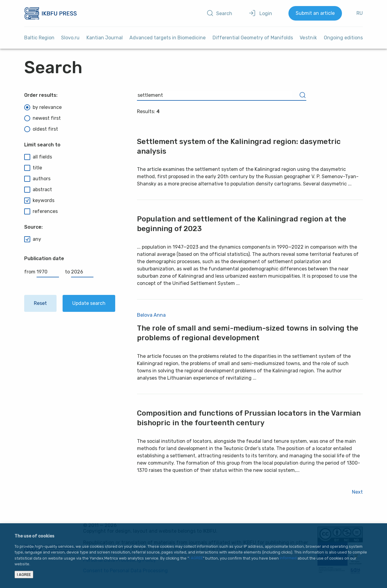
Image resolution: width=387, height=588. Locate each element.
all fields (38, 157)
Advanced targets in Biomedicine (167, 38)
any (33, 239)
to (79, 272)
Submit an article (315, 13)
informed (288, 558)
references (41, 211)
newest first (42, 118)
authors (37, 179)
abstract (38, 190)
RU (360, 13)
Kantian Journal (105, 38)
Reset (40, 303)
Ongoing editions (343, 38)
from (42, 272)
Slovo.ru (70, 38)
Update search (89, 303)
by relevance (43, 107)
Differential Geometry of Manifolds (253, 38)
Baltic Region (39, 38)
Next (357, 492)
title (33, 168)
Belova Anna (151, 315)
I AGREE (196, 558)
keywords (39, 201)
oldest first (41, 129)
